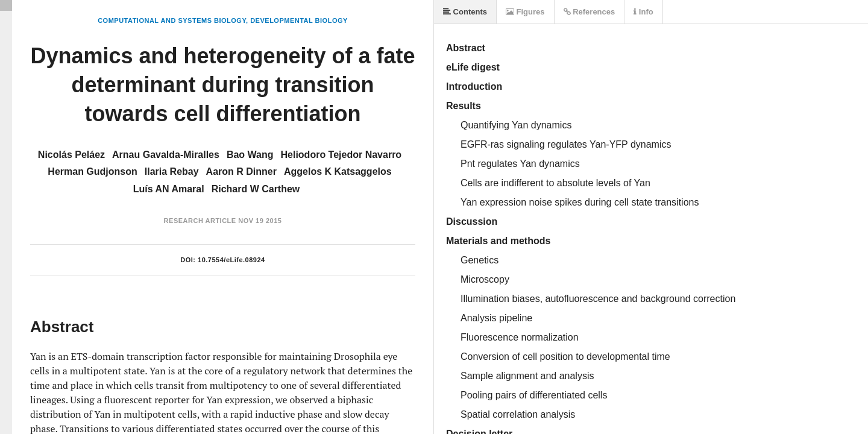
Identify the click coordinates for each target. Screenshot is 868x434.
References (590, 12)
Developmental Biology (299, 20)
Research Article (200, 221)
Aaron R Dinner (241, 171)
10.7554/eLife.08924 (231, 260)
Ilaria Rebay (172, 171)
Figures (525, 12)
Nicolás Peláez (71, 155)
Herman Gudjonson (92, 171)
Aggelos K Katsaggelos (338, 171)
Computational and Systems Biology (172, 20)
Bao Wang (250, 155)
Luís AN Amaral (169, 189)
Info (643, 12)
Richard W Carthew (256, 189)
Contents (465, 12)
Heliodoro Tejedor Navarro (341, 155)
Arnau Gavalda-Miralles (166, 155)
